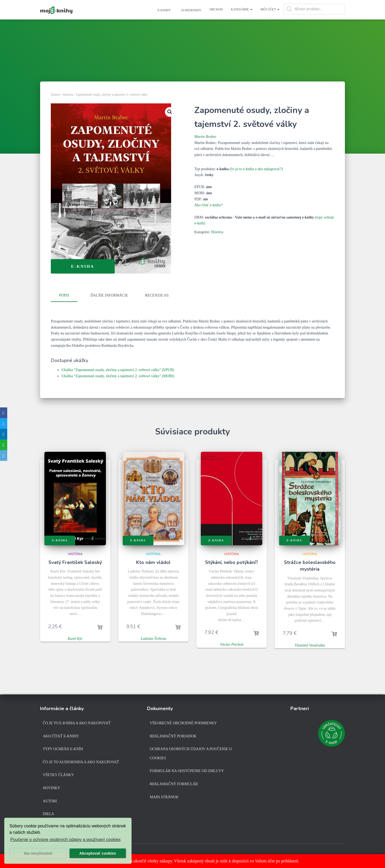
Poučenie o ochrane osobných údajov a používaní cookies (65, 840)
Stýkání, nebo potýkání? (232, 562)
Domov (56, 95)
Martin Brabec (205, 137)
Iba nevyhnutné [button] (38, 853)
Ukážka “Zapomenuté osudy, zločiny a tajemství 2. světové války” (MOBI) (118, 375)
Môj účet (270, 9)
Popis (64, 295)
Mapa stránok (164, 797)
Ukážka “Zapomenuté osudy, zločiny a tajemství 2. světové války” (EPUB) (118, 370)
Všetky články (58, 775)
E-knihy (164, 10)
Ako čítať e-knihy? (209, 205)
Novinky (51, 788)
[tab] (68, 296)
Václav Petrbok (232, 644)
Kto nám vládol (153, 562)
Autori (50, 801)
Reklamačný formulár (174, 784)
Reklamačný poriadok (173, 736)
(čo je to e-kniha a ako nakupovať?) (256, 169)
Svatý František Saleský (75, 562)
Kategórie (242, 9)
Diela (48, 814)
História (68, 95)
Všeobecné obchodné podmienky (183, 723)
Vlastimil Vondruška (310, 645)
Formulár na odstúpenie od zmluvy (187, 771)
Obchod (216, 9)
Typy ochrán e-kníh (63, 749)
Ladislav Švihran (153, 638)
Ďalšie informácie (109, 295)
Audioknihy (191, 10)
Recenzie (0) (157, 295)
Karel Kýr (75, 638)
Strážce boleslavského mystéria (310, 565)
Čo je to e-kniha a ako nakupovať (77, 723)
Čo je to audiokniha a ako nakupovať (81, 762)
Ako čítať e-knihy (61, 736)
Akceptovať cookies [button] (98, 853)
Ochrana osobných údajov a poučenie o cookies (191, 754)
